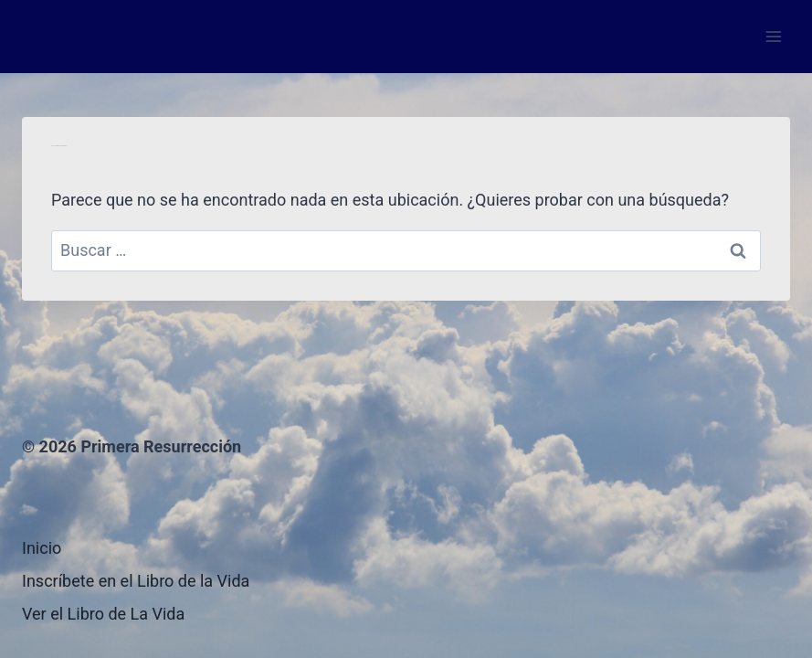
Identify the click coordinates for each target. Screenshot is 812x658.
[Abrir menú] (773, 36)
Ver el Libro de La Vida (103, 614)
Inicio (42, 548)
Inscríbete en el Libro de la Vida (136, 581)
